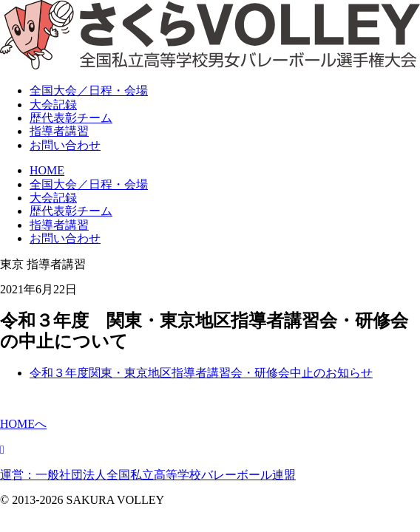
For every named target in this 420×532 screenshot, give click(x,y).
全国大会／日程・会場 (89, 184)
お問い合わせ (65, 145)
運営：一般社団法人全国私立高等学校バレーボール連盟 (148, 475)
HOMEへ (23, 424)
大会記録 (53, 105)
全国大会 (89, 91)
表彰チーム (71, 118)
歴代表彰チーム (71, 211)
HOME (47, 170)
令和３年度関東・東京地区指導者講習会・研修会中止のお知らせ (201, 373)
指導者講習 (59, 131)
